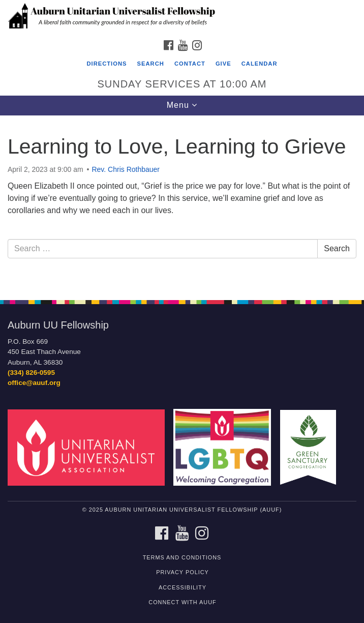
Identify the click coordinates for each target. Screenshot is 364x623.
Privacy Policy (183, 572)
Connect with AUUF (182, 602)
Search (151, 64)
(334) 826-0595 (31, 373)
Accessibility (183, 587)
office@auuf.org (34, 383)
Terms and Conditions (182, 557)
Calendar (260, 64)
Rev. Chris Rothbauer (126, 169)
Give (223, 64)
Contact (190, 64)
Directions (107, 64)
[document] (182, 202)
